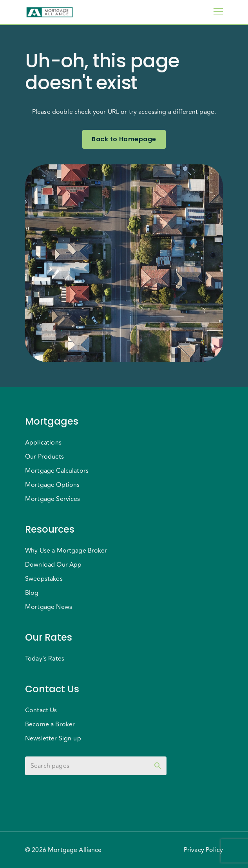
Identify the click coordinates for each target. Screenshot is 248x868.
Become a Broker (50, 724)
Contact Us (41, 710)
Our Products (44, 457)
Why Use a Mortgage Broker (66, 551)
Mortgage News (49, 607)
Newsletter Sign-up (53, 738)
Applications (43, 443)
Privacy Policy (203, 850)
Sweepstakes (44, 579)
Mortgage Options (52, 485)
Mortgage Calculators (57, 471)
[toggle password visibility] (158, 766)
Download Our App (53, 565)
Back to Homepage (124, 139)
